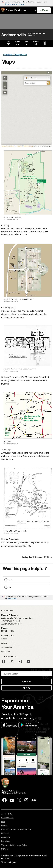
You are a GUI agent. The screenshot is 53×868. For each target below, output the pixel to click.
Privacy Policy (7, 818)
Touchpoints (12, 598)
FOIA (3, 822)
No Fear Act (6, 837)
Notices (5, 825)
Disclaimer (6, 841)
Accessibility (7, 814)
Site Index (7, 647)
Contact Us (7, 635)
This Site (27, 682)
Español (6, 652)
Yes (10, 579)
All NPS (26, 688)
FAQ (4, 643)
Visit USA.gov (9, 862)
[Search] (26, 674)
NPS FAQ (5, 833)
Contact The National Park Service (16, 829)
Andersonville (14, 35)
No (10, 587)
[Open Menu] (44, 10)
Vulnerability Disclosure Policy (14, 845)
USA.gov (5, 849)
